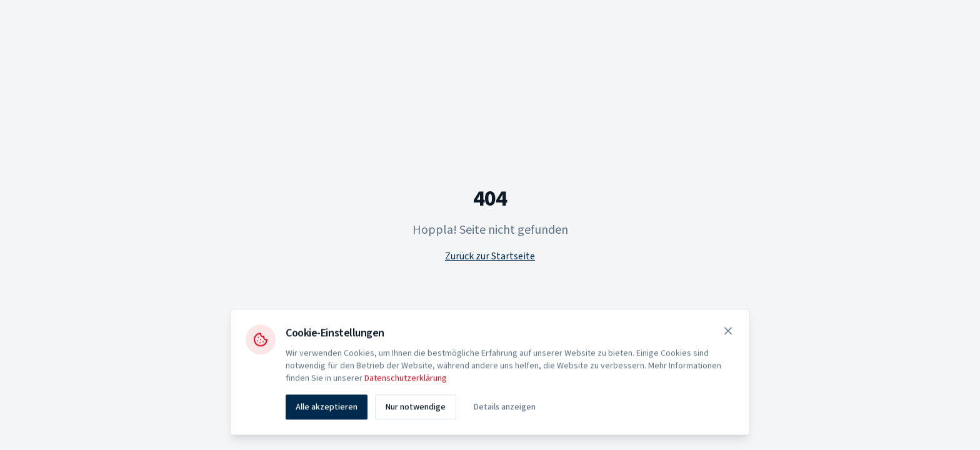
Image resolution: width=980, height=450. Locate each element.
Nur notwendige (416, 409)
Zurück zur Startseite (490, 256)
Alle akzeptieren (327, 409)
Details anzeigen (505, 409)
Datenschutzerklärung (406, 380)
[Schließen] (728, 332)
